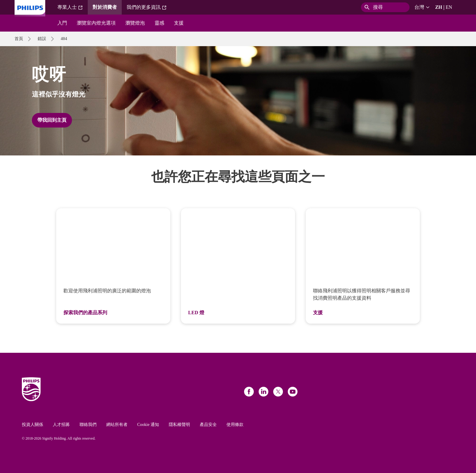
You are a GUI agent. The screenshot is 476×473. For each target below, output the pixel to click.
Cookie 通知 (148, 425)
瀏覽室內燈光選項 (96, 23)
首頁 (19, 39)
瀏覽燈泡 (135, 23)
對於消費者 (105, 7)
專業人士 (70, 7)
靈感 (159, 23)
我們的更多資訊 (147, 7)
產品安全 (208, 425)
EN (449, 7)
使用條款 (235, 425)
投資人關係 (32, 425)
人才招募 (61, 425)
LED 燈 (196, 313)
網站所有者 (117, 425)
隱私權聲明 (179, 425)
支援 (179, 23)
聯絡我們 (88, 425)
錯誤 (42, 39)
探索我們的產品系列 (85, 313)
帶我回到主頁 (52, 120)
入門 (62, 23)
